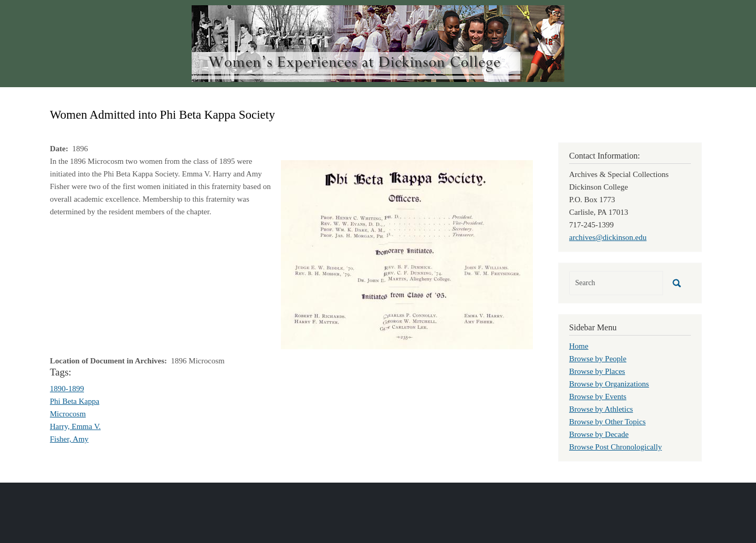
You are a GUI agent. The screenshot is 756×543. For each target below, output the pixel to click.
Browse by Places (597, 371)
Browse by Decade (599, 434)
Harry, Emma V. (75, 426)
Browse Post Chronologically (616, 447)
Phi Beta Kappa (75, 401)
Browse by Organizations (609, 384)
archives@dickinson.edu (608, 237)
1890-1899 (67, 389)
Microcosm (68, 414)
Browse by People (598, 359)
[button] (407, 254)
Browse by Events (598, 396)
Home (579, 346)
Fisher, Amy (69, 439)
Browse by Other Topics (607, 422)
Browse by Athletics (601, 409)
